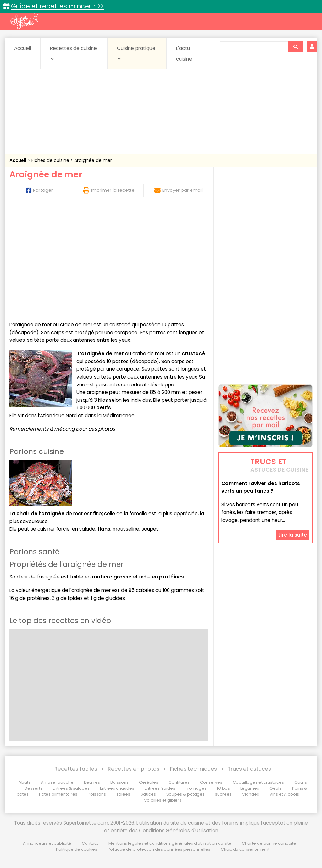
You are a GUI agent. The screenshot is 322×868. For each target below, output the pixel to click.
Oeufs (276, 788)
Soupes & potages (186, 794)
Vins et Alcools (284, 794)
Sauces (148, 794)
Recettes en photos (134, 769)
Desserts (33, 788)
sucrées (223, 794)
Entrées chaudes (117, 788)
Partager (39, 190)
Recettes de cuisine (73, 53)
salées (123, 794)
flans (104, 529)
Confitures (179, 782)
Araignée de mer (93, 160)
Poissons (97, 794)
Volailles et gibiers (163, 800)
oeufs (104, 408)
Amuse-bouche (57, 782)
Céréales (149, 782)
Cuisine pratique (136, 53)
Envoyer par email (178, 190)
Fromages (196, 788)
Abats (25, 782)
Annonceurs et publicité (47, 843)
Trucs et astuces (249, 769)
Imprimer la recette (109, 190)
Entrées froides (160, 788)
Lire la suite (293, 535)
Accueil (22, 48)
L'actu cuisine (184, 54)
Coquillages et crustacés (258, 782)
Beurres (92, 782)
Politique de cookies (77, 849)
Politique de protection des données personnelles (159, 849)
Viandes (251, 794)
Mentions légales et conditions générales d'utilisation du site (170, 843)
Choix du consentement (245, 849)
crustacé (193, 354)
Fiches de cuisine (51, 160)
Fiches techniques (194, 769)
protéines (172, 577)
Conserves (211, 782)
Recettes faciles (76, 769)
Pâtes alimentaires (58, 794)
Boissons (119, 782)
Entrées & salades (71, 788)
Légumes (250, 788)
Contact (90, 843)
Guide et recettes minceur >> (58, 6)
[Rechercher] (296, 47)
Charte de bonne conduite (269, 843)
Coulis (301, 782)
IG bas (223, 788)
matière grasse (112, 577)
